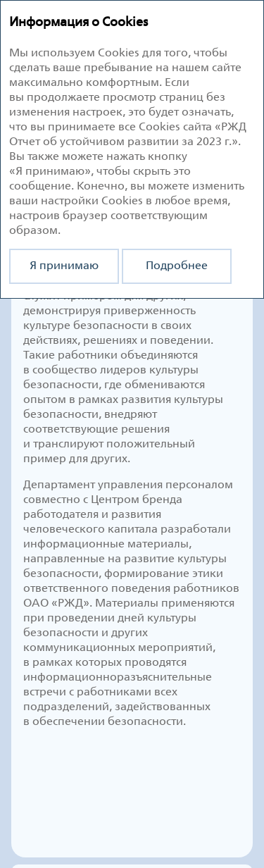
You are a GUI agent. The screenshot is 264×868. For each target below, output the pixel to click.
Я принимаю (64, 266)
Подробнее (177, 266)
